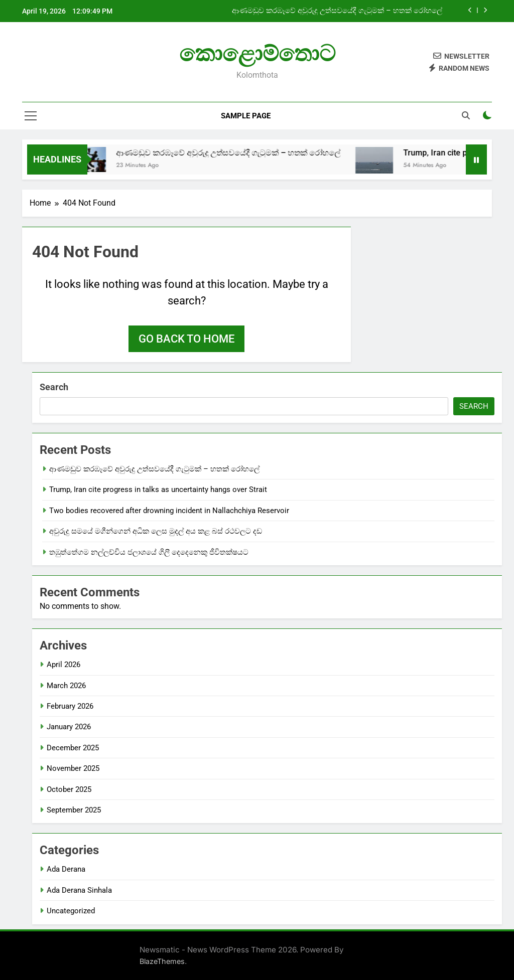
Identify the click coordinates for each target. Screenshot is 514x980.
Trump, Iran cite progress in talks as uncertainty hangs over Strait (158, 489)
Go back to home (186, 339)
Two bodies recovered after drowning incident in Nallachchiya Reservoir (169, 511)
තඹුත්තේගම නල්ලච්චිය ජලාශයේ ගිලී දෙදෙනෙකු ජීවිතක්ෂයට (149, 552)
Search (54, 387)
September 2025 (74, 810)
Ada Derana (66, 869)
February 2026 (70, 706)
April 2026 (63, 665)
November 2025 (73, 768)
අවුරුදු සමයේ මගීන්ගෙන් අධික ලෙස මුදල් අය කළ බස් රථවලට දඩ (157, 531)
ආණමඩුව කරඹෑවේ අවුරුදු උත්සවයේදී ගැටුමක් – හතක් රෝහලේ (337, 11)
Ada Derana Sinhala (79, 890)
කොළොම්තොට (257, 53)
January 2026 (69, 727)
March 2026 (66, 686)
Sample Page (246, 116)
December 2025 (73, 748)
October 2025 (69, 789)
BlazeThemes (162, 961)
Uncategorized (71, 911)
